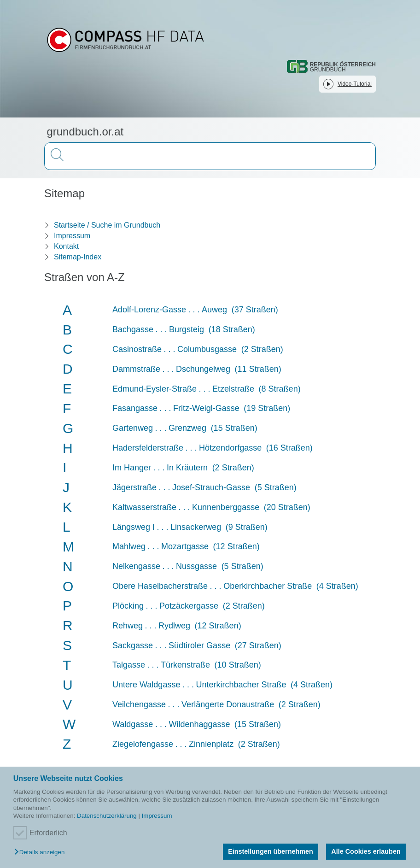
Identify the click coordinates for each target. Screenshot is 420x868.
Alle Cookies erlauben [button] (366, 851)
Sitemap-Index (78, 257)
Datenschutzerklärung (107, 816)
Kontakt (66, 246)
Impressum (157, 816)
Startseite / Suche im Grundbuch (107, 225)
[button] (42, 853)
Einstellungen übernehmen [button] (271, 851)
